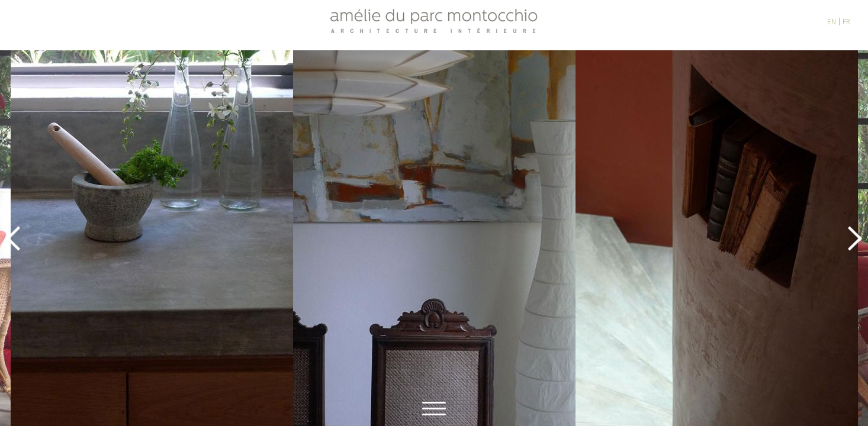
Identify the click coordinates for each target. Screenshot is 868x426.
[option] (434, 238)
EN (832, 22)
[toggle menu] (434, 407)
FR (846, 22)
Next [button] (855, 238)
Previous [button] (13, 238)
